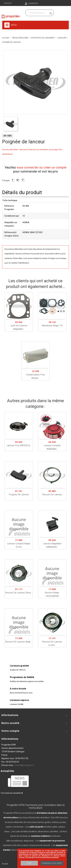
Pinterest (23, 180)
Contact (8, 3)
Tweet (18, 180)
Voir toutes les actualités (12, 793)
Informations (10, 739)
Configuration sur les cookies (52, 863)
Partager (13, 180)
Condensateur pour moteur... (35, 375)
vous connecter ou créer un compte (42, 167)
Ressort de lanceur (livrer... (52, 642)
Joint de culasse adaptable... (19, 326)
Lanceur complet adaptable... (52, 446)
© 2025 (5, 864)
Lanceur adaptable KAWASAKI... (52, 544)
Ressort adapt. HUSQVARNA (52, 593)
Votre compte (10, 731)
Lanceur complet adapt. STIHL (19, 544)
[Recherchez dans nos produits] (37, 13)
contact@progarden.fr (24, 765)
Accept (29, 863)
